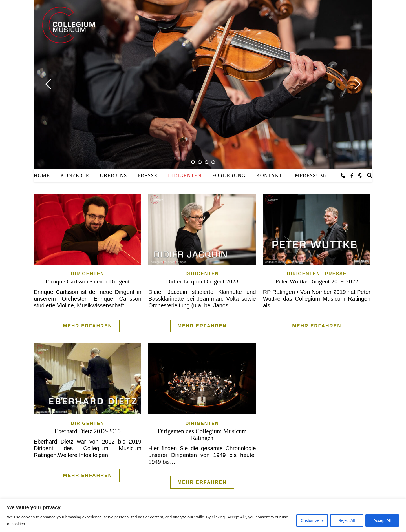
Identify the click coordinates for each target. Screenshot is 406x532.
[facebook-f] (352, 176)
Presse (147, 176)
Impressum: (310, 176)
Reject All (347, 520)
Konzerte (75, 176)
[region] (203, 516)
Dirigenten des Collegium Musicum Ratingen (202, 434)
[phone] (343, 176)
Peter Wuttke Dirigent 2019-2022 (317, 281)
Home (42, 176)
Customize (310, 520)
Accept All (382, 520)
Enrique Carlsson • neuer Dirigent (88, 281)
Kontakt (269, 176)
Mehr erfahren (88, 326)
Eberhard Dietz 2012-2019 (88, 431)
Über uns (113, 176)
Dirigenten (185, 176)
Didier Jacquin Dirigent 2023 (202, 281)
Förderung (229, 176)
